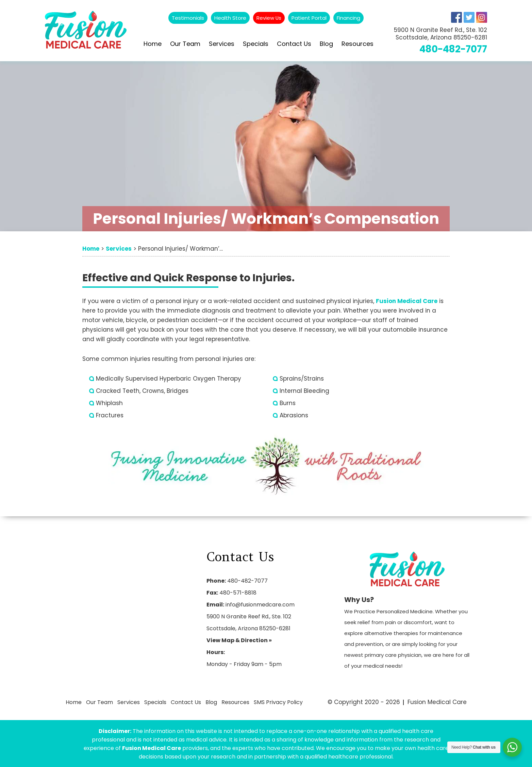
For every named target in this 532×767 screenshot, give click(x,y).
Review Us (269, 18)
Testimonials (188, 18)
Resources (358, 44)
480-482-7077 (452, 49)
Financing (349, 18)
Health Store (230, 18)
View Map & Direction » (239, 640)
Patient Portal (309, 18)
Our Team (185, 44)
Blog (326, 44)
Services (222, 44)
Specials (256, 44)
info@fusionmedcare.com (260, 605)
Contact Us (294, 44)
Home (153, 44)
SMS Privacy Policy (276, 702)
